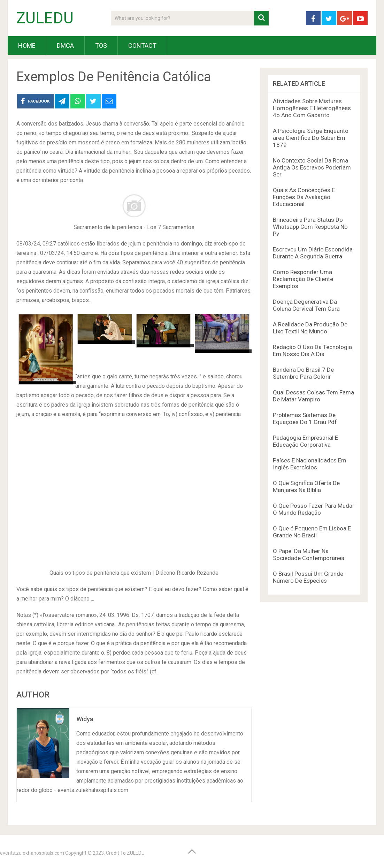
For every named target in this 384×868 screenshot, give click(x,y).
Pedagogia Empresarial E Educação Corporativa (305, 441)
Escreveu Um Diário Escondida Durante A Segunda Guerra (313, 253)
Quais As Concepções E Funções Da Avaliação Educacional (304, 197)
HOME (27, 46)
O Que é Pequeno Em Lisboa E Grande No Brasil (312, 532)
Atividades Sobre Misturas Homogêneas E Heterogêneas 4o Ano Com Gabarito (312, 108)
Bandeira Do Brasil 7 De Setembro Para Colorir (303, 373)
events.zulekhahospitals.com (32, 853)
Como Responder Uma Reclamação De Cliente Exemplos (303, 279)
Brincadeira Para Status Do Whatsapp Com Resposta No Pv (310, 227)
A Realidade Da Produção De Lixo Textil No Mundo (310, 328)
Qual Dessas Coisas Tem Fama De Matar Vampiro (313, 396)
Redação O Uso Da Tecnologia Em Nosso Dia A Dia (312, 350)
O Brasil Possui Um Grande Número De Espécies (308, 577)
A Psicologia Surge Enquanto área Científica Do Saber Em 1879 (311, 138)
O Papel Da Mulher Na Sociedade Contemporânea (309, 554)
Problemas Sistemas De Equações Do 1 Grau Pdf (305, 418)
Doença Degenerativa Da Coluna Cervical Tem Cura (306, 305)
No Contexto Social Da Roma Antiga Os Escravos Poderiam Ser (312, 167)
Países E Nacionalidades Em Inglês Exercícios (310, 464)
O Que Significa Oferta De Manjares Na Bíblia (306, 486)
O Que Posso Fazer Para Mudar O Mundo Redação (314, 509)
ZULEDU (45, 18)
